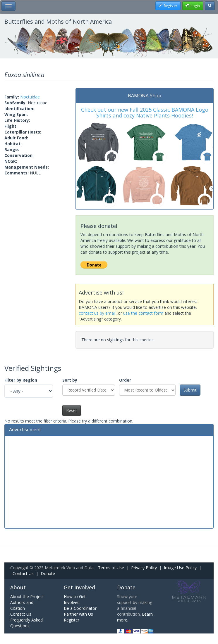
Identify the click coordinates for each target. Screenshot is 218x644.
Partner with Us (78, 614)
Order (125, 380)
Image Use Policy (180, 568)
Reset (72, 410)
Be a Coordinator (80, 608)
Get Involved (79, 587)
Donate (48, 573)
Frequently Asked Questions (26, 623)
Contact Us (23, 573)
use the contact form (143, 313)
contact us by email (97, 313)
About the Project (27, 597)
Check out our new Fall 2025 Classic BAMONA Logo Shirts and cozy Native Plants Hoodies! (145, 112)
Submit (190, 390)
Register (72, 620)
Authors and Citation (22, 605)
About (18, 587)
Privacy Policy (144, 568)
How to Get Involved (75, 599)
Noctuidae (30, 97)
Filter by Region (21, 380)
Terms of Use (111, 568)
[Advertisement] (109, 481)
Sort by (70, 380)
